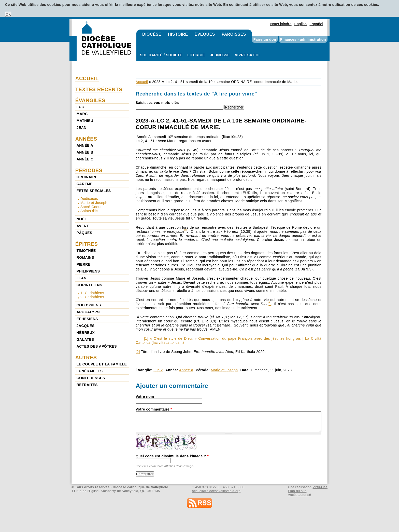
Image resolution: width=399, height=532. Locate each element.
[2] (138, 352)
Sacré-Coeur (91, 207)
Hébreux (86, 333)
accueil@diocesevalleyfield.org (216, 491)
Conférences (91, 378)
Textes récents (99, 89)
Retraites (87, 385)
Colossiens (89, 305)
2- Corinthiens (92, 297)
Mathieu (85, 121)
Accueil (142, 82)
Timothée (86, 251)
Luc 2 (158, 370)
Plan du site (297, 491)
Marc (82, 114)
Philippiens (88, 271)
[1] (146, 338)
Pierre (84, 264)
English (301, 24)
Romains (85, 257)
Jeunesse (220, 55)
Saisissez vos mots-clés (157, 103)
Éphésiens (87, 319)
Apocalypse (89, 312)
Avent (83, 226)
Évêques (205, 34)
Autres (86, 358)
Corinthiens (89, 285)
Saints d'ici (90, 211)
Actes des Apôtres (97, 346)
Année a (186, 370)
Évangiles (90, 100)
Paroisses (234, 34)
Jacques (86, 326)
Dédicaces (89, 199)
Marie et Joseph (224, 370)
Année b (85, 152)
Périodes (89, 170)
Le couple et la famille (102, 364)
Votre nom (145, 397)
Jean (82, 128)
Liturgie (196, 55)
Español (316, 24)
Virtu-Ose (320, 487)
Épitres (87, 244)
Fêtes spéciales (94, 191)
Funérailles (90, 371)
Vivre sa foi (247, 55)
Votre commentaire (154, 409)
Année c (85, 159)
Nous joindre (281, 24)
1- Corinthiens (92, 293)
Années (86, 139)
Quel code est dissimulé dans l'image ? (172, 456)
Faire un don (265, 39)
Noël (82, 219)
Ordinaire (87, 177)
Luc (80, 107)
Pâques (84, 233)
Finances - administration (303, 39)
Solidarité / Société (161, 55)
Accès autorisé (299, 495)
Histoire (178, 34)
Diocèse (152, 34)
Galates (85, 339)
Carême (85, 184)
